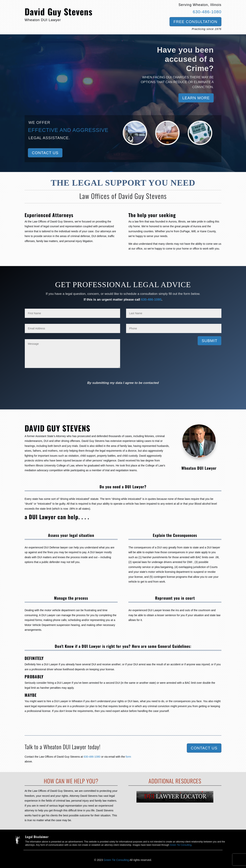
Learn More (196, 98)
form (128, 757)
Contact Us (45, 153)
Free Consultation (195, 22)
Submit (209, 341)
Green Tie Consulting (181, 845)
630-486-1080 (207, 12)
